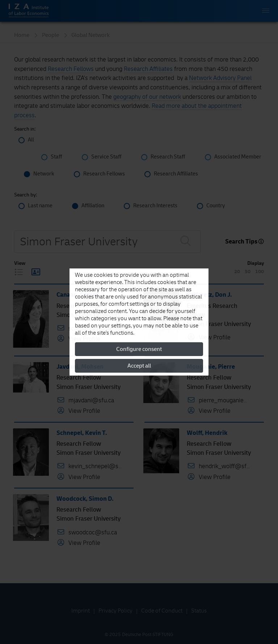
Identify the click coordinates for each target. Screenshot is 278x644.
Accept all (139, 366)
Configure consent (139, 349)
